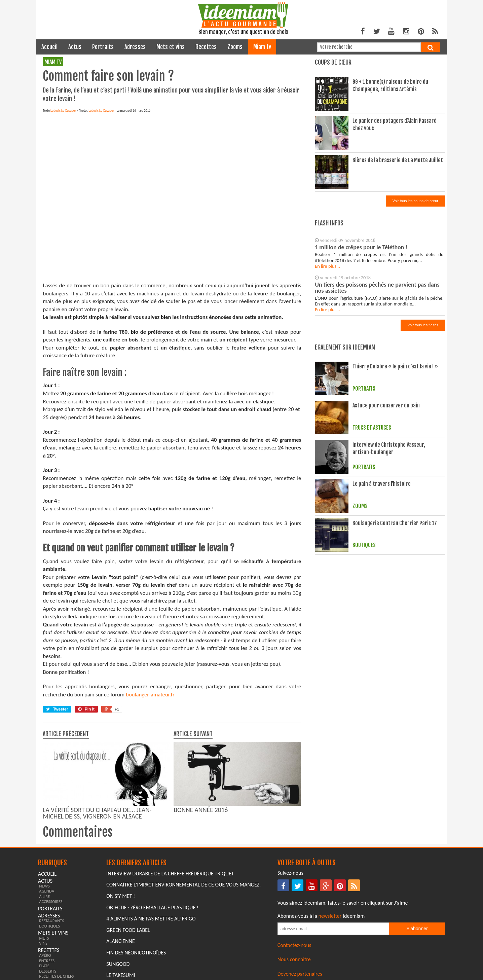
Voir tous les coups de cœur (415, 201)
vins (43, 943)
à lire (44, 896)
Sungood (118, 964)
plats (44, 966)
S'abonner (417, 929)
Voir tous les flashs (423, 325)
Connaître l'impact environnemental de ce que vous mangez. (183, 885)
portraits (103, 47)
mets (44, 938)
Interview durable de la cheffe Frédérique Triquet (170, 874)
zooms (235, 47)
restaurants (51, 921)
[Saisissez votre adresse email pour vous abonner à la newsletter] (333, 929)
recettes (206, 47)
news (44, 886)
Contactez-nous (294, 945)
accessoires (51, 901)
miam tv (262, 47)
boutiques (49, 926)
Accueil (49, 47)
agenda (47, 891)
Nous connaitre (294, 959)
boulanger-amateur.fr (150, 695)
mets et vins (171, 47)
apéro (45, 955)
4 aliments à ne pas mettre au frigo (151, 919)
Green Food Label (128, 930)
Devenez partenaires (300, 974)
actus (75, 47)
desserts (48, 971)
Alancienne (120, 941)
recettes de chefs (56, 976)
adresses (135, 47)
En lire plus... (327, 266)
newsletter (330, 916)
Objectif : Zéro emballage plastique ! (152, 908)
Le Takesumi (121, 975)
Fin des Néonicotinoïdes (136, 953)
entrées (47, 961)
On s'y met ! (121, 896)
